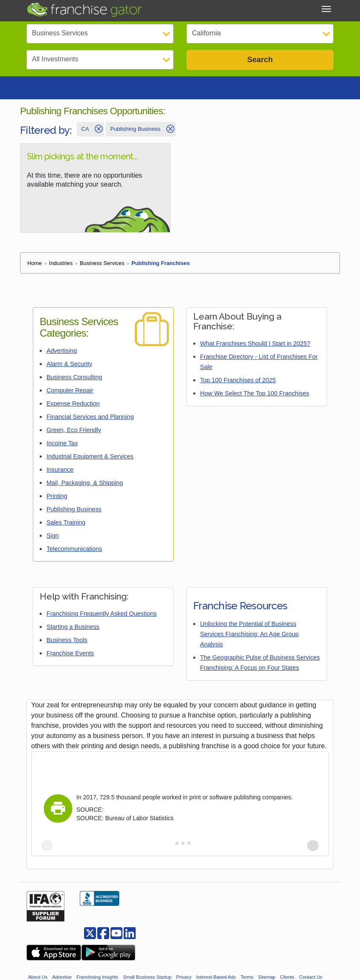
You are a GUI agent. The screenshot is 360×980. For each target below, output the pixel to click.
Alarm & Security (69, 366)
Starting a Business (73, 629)
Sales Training (66, 525)
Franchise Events (70, 656)
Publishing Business (74, 512)
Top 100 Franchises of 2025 (238, 383)
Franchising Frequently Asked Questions (102, 616)
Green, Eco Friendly (74, 432)
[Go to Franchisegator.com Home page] (84, 9)
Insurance (60, 472)
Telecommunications (74, 551)
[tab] (171, 846)
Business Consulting (74, 380)
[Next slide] (313, 848)
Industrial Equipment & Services (90, 459)
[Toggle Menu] (326, 9)
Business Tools (67, 643)
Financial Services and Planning (90, 419)
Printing (57, 499)
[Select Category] (100, 34)
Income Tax (62, 446)
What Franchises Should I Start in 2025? (255, 346)
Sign (53, 538)
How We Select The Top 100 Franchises (255, 396)
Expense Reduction (73, 406)
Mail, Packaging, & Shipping (85, 485)
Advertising (62, 353)
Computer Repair (70, 393)
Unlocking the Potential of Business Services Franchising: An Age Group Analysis (249, 637)
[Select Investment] (100, 60)
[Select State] (260, 34)
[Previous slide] (47, 848)
